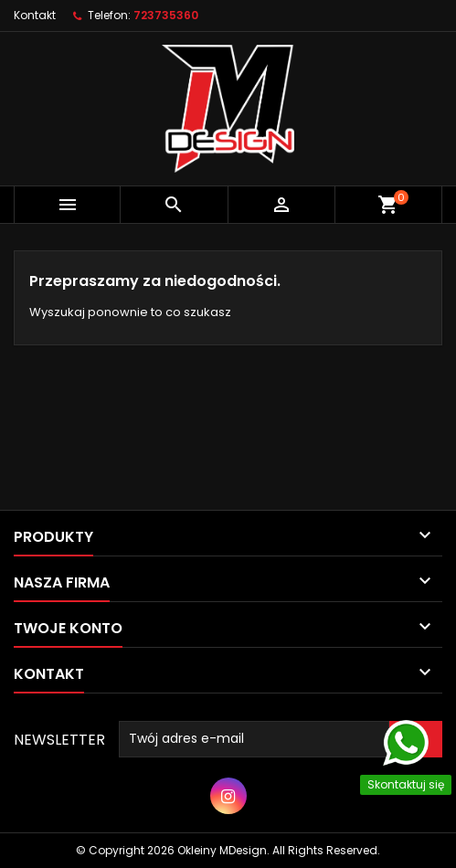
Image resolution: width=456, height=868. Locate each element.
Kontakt (35, 15)
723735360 (166, 15)
